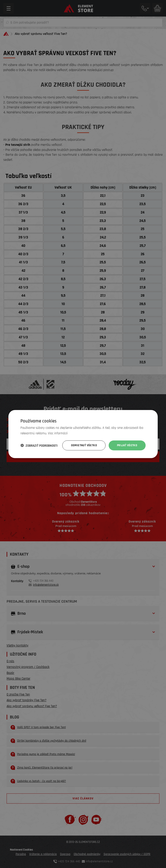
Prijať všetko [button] (127, 445)
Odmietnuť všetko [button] (84, 445)
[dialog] (83, 434)
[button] (39, 445)
